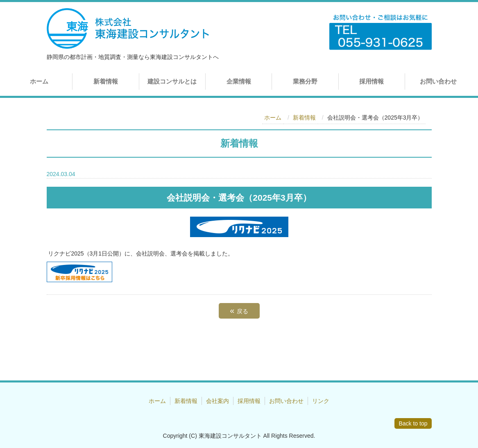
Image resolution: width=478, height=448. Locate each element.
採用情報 (372, 81)
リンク (321, 401)
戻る (239, 310)
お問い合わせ (438, 81)
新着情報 (106, 81)
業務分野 (305, 81)
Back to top (413, 423)
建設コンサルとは (172, 81)
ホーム (39, 81)
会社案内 (217, 401)
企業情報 (239, 81)
